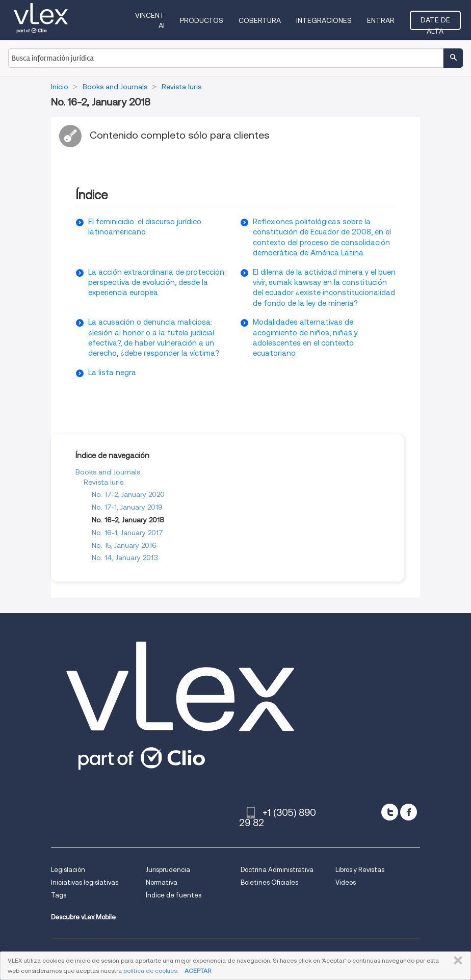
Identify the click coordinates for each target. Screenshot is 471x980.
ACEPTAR (198, 971)
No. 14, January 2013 (125, 558)
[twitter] (390, 812)
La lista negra (112, 373)
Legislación (68, 870)
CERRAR (456, 961)
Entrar (381, 20)
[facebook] (409, 812)
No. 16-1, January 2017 (127, 533)
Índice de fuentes (174, 895)
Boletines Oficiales (269, 882)
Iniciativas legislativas (85, 882)
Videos (346, 882)
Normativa (162, 882)
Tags (59, 895)
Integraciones (324, 20)
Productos (202, 20)
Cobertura (260, 20)
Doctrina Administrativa (277, 870)
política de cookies (150, 971)
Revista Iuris (103, 482)
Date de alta (435, 23)
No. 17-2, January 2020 (128, 494)
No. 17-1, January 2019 (127, 507)
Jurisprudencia (168, 870)
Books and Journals (108, 472)
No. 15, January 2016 (124, 545)
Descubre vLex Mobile (83, 917)
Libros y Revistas (360, 870)
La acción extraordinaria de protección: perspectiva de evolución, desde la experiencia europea (157, 283)
